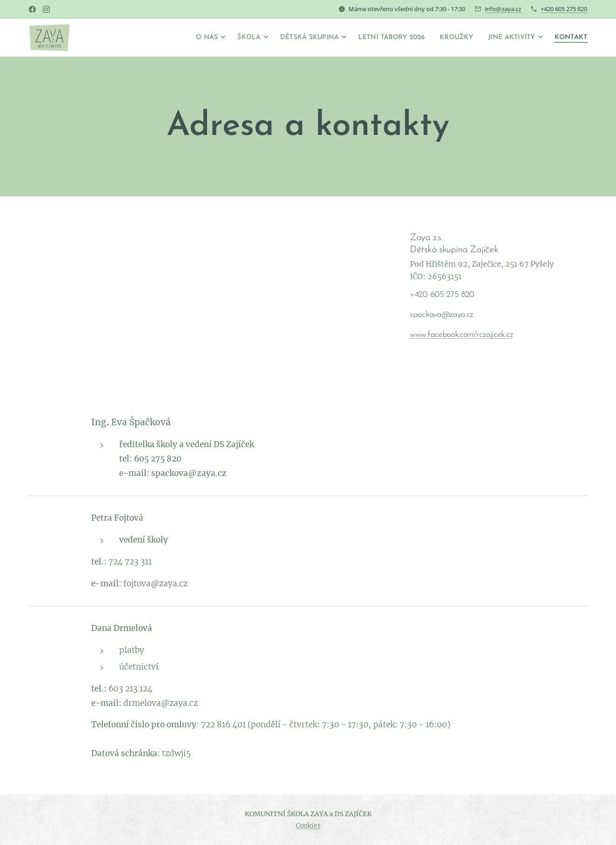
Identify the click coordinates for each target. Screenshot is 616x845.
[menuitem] (176, 38)
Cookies (308, 825)
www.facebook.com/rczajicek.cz (461, 335)
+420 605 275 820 (564, 9)
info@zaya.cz (503, 9)
